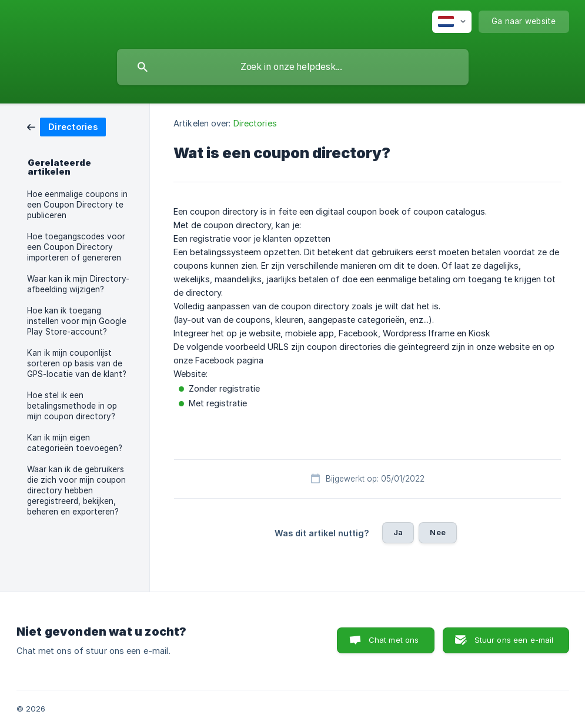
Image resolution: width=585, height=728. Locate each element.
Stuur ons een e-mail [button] (514, 640)
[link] (66, 126)
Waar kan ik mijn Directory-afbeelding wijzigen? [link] (78, 284)
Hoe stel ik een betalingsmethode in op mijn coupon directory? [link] (72, 406)
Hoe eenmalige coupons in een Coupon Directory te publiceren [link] (77, 205)
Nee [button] (437, 532)
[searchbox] (293, 67)
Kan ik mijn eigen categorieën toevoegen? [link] (75, 443)
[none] (452, 22)
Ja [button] (398, 532)
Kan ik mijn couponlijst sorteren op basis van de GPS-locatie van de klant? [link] (77, 363)
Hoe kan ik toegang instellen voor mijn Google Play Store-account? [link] (77, 321)
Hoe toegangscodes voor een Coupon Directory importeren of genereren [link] (76, 247)
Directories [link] (255, 123)
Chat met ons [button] (394, 640)
